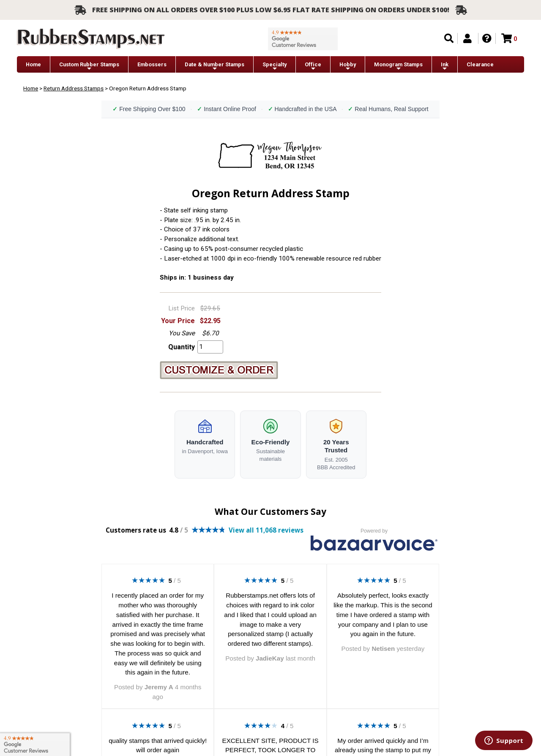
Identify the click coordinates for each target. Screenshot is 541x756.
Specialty (275, 67)
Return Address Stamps (74, 88)
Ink (445, 67)
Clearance (480, 64)
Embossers (152, 64)
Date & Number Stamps (214, 67)
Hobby (348, 67)
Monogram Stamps (398, 67)
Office (313, 67)
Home (33, 64)
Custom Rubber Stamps (89, 67)
